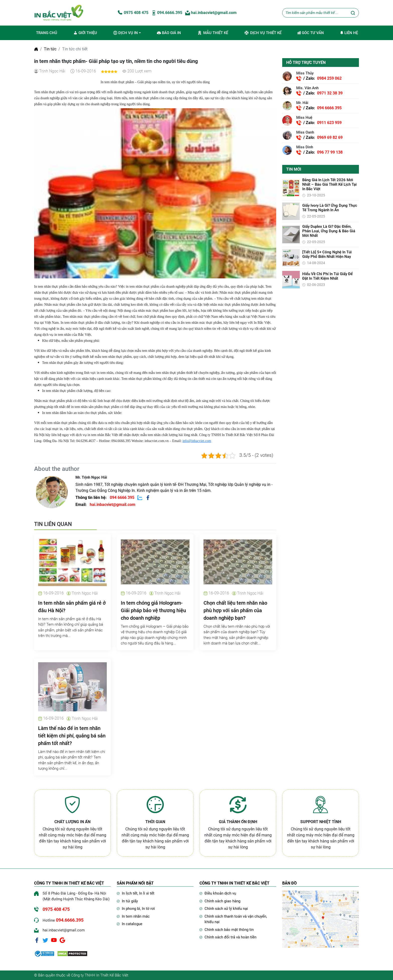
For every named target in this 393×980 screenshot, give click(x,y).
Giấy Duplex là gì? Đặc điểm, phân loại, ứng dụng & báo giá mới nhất (329, 231)
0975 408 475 (133, 13)
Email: (105, 505)
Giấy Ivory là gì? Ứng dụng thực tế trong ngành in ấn (330, 208)
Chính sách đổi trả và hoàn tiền (230, 937)
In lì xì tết (147, 893)
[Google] (62, 940)
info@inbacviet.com (197, 441)
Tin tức (50, 49)
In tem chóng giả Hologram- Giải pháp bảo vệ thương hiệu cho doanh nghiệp (153, 610)
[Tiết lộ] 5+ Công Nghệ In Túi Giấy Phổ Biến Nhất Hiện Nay (327, 254)
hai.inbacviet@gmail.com (211, 13)
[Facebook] (37, 940)
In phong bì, (132, 909)
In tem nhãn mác (136, 916)
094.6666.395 (167, 13)
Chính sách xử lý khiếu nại (226, 909)
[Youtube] (54, 940)
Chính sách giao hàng (222, 901)
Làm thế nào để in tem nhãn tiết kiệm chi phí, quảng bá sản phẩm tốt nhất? (72, 736)
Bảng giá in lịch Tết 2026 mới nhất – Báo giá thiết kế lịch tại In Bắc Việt (329, 184)
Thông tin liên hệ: (105, 498)
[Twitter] (45, 940)
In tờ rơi (148, 909)
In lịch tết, (130, 893)
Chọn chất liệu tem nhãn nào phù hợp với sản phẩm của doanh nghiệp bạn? (235, 610)
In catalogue (132, 924)
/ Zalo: (319, 78)
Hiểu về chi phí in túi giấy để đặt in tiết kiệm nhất (327, 276)
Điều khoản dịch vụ (220, 893)
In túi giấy (130, 901)
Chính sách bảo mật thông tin (229, 930)
